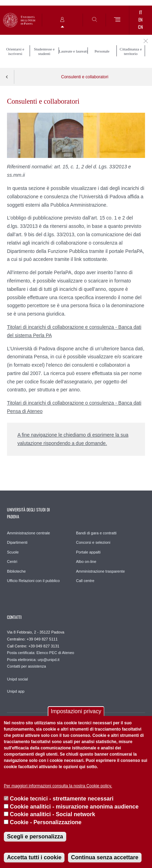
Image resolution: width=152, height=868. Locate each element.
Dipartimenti (17, 542)
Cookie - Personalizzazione (45, 822)
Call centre (85, 581)
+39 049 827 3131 (44, 646)
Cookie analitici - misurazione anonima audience (74, 807)
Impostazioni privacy (76, 711)
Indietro (7, 77)
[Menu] (117, 20)
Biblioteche (16, 571)
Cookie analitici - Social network (52, 814)
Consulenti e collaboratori (85, 77)
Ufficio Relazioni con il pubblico (33, 581)
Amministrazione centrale (29, 533)
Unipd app (16, 691)
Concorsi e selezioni (93, 542)
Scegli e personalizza (35, 837)
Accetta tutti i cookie (34, 857)
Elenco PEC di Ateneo (55, 653)
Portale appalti (88, 552)
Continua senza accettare (105, 857)
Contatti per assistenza (26, 666)
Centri (12, 562)
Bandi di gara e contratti (96, 533)
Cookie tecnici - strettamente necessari (62, 799)
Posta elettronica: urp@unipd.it (33, 660)
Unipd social (17, 679)
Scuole (13, 552)
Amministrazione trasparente (100, 571)
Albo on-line (86, 562)
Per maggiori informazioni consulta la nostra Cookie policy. (58, 786)
